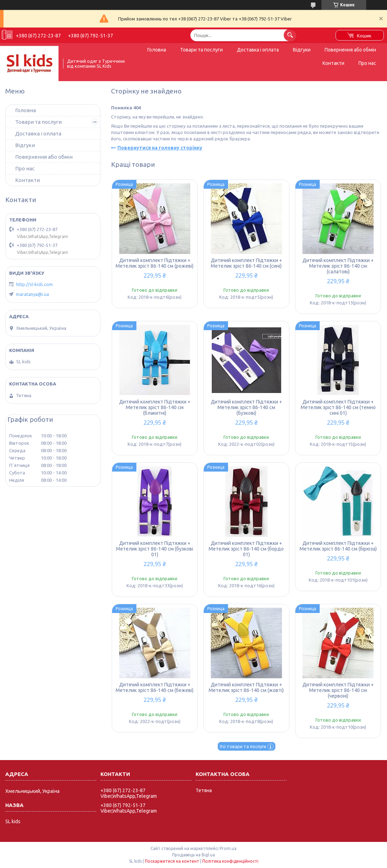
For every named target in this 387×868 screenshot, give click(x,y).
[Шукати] (290, 35)
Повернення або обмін (350, 50)
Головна (157, 50)
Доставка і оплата (258, 50)
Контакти (333, 63)
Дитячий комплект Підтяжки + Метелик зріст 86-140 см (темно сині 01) (338, 407)
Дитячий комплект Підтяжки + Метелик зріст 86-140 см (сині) (246, 263)
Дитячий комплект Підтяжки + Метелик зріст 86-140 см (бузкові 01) (155, 549)
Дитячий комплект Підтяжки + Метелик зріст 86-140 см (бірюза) (338, 546)
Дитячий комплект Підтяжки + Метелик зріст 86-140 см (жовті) (246, 687)
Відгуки (302, 50)
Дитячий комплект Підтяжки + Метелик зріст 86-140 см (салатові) (338, 266)
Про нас (367, 63)
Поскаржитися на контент (172, 861)
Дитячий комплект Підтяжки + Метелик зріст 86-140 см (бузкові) (246, 407)
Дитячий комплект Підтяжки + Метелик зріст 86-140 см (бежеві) (155, 687)
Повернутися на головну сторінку (160, 148)
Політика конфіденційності (230, 861)
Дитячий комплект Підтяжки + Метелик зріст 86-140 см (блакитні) (155, 407)
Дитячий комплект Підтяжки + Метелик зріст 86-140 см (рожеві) (155, 263)
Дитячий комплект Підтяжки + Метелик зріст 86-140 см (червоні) (338, 690)
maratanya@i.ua (32, 294)
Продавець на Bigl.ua (193, 855)
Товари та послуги (201, 50)
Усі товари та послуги (243, 746)
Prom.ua (228, 848)
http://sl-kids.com (35, 284)
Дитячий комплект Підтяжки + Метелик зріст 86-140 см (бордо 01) (246, 549)
